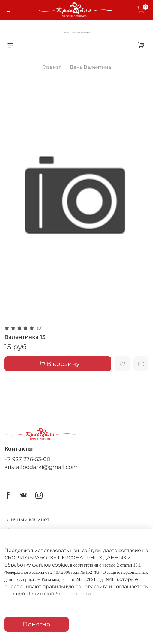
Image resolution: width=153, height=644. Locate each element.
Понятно (37, 624)
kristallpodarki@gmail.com (41, 467)
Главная (52, 67)
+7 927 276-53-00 (27, 459)
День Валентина (90, 67)
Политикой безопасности (59, 594)
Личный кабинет (28, 519)
